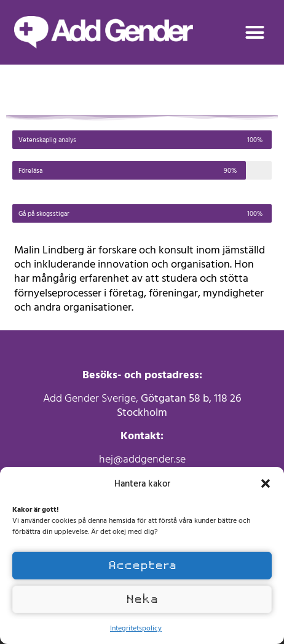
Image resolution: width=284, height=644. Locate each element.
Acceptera (142, 565)
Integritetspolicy (136, 627)
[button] (266, 483)
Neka (142, 599)
